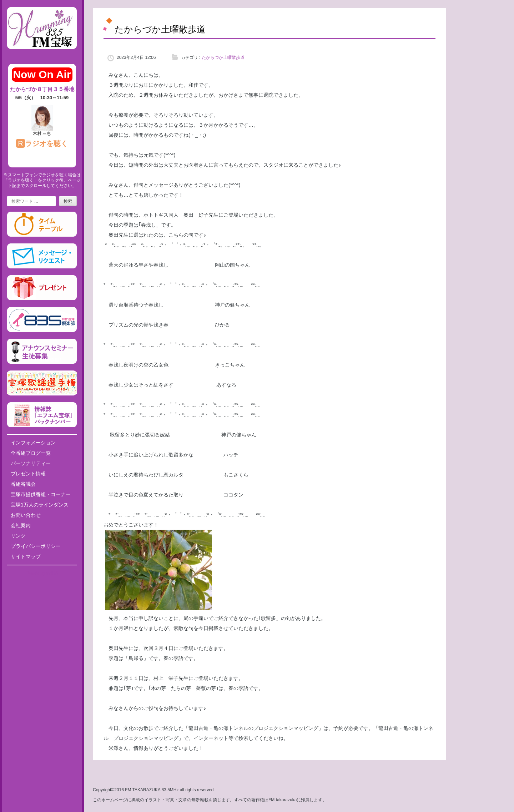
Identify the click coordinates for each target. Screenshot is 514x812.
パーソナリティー (31, 463)
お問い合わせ (26, 515)
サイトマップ (26, 556)
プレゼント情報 (28, 474)
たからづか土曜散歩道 (223, 57)
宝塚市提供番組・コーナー (41, 494)
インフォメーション (33, 443)
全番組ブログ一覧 (31, 453)
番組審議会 (23, 484)
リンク (18, 536)
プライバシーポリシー (36, 546)
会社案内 (21, 525)
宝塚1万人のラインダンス (40, 505)
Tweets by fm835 (42, 573)
